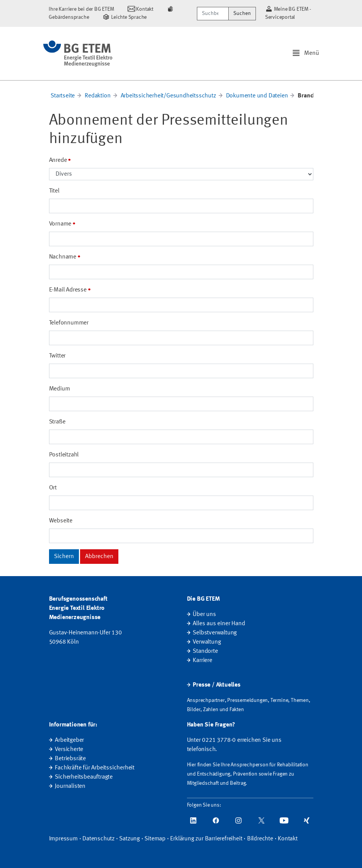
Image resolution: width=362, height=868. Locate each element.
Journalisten (70, 786)
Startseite (63, 96)
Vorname (60, 224)
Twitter (57, 356)
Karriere (202, 660)
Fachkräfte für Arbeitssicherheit (95, 768)
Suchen (242, 13)
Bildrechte (260, 839)
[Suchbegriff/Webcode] (213, 14)
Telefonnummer (69, 323)
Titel (54, 191)
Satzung (129, 839)
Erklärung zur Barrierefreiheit (206, 839)
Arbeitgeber (69, 740)
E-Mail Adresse (68, 290)
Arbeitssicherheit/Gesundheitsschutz (168, 96)
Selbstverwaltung (215, 633)
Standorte (205, 651)
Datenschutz (98, 839)
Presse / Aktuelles (216, 685)
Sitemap (155, 839)
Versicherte (69, 749)
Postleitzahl (64, 455)
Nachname (63, 257)
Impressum (63, 839)
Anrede (58, 160)
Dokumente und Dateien (257, 96)
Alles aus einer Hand (219, 624)
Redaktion (97, 96)
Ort (53, 488)
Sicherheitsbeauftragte (84, 777)
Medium (60, 389)
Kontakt (288, 839)
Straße (57, 422)
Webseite (61, 521)
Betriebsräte (70, 759)
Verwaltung (207, 642)
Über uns (204, 614)
